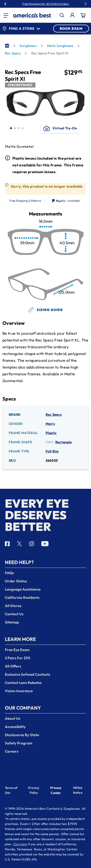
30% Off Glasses (57, 4)
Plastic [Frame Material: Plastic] (51, 433)
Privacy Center (56, 791)
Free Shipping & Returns (25, 201)
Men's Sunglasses (60, 46)
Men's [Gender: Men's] (50, 424)
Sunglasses (28, 46)
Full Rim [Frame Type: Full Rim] (52, 451)
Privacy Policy (34, 790)
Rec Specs (13, 53)
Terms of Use (11, 790)
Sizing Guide (45, 310)
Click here (20, 844)
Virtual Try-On (60, 128)
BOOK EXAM (71, 29)
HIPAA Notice (78, 790)
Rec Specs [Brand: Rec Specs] (54, 415)
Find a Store (21, 29)
